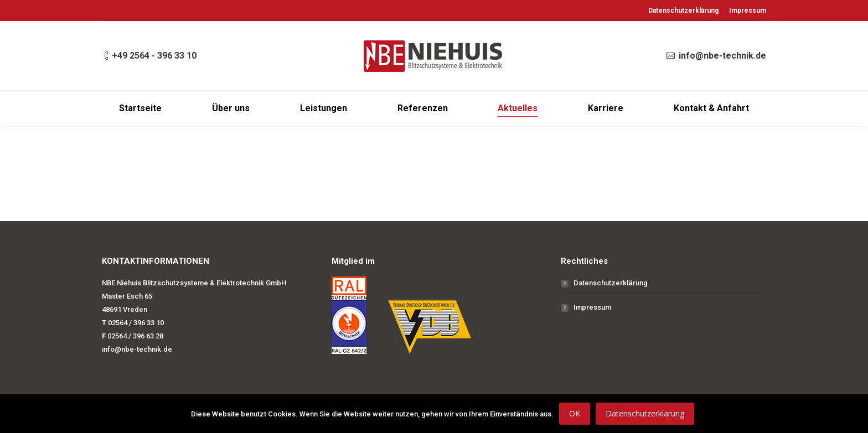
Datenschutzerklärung (611, 283)
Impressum (592, 307)
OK (575, 413)
